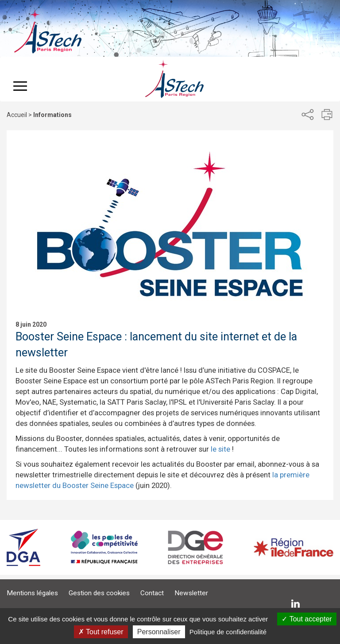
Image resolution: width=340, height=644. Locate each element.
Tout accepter (307, 619)
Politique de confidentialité (228, 632)
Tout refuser (101, 632)
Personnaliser (159, 632)
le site (220, 449)
